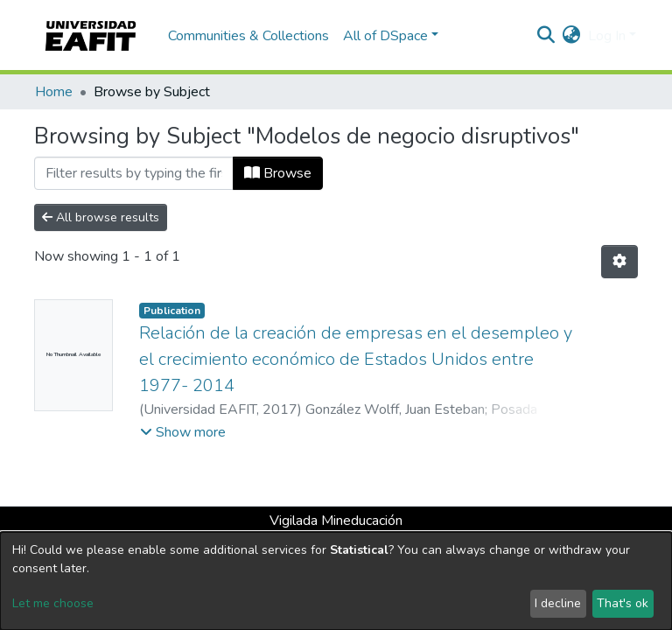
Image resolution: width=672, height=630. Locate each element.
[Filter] (134, 173)
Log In (607, 36)
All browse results (101, 217)
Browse (278, 173)
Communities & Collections (248, 36)
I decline (558, 603)
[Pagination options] (619, 262)
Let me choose (53, 603)
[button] (572, 36)
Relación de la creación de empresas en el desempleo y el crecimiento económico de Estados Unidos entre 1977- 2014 (356, 359)
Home (54, 92)
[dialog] (336, 581)
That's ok (623, 603)
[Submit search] (546, 36)
